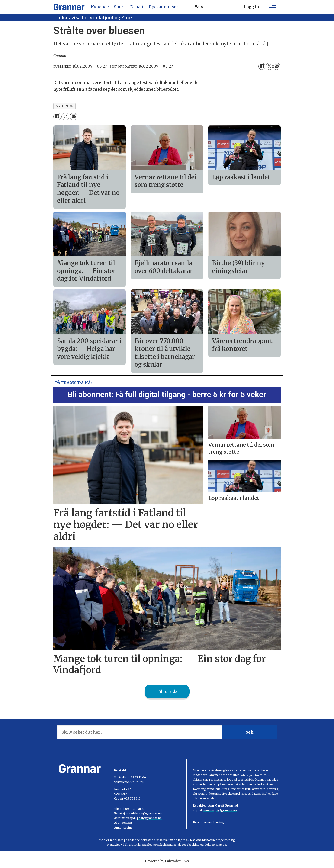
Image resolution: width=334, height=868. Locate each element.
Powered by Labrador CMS (167, 861)
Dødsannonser (163, 7)
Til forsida (167, 691)
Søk (250, 732)
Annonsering (123, 828)
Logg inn (253, 7)
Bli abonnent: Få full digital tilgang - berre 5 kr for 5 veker (167, 394)
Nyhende (100, 7)
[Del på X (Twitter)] (269, 66)
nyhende (64, 106)
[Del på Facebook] (262, 66)
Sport (119, 7)
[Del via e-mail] (277, 66)
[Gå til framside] (69, 7)
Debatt (137, 7)
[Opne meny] (273, 7)
